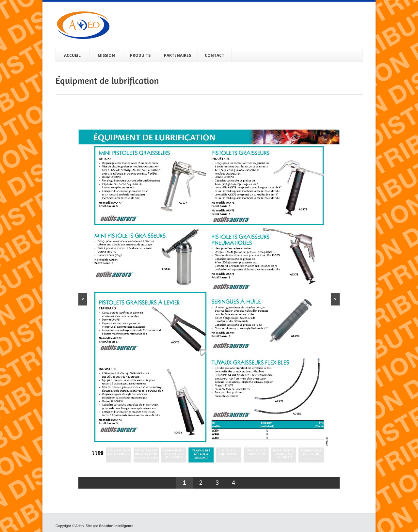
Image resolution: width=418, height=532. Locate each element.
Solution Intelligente (116, 526)
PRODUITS (140, 55)
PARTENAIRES (177, 55)
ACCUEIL (72, 55)
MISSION (106, 55)
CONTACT (215, 55)
